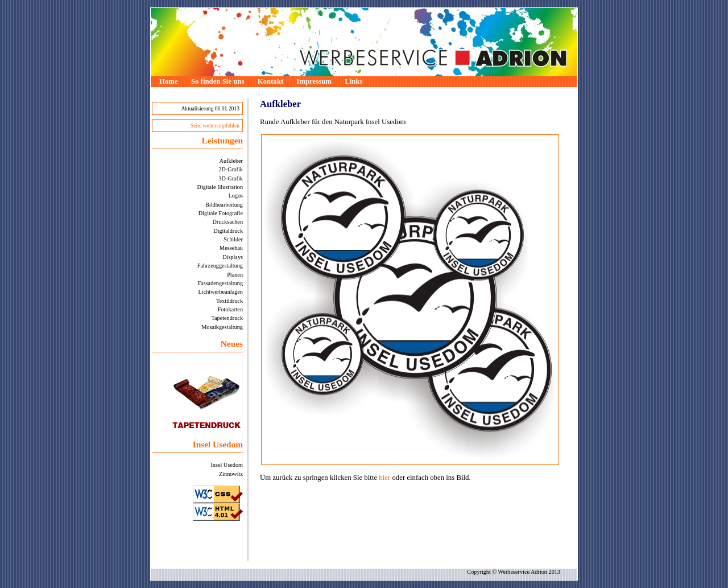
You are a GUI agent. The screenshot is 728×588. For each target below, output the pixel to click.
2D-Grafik (231, 169)
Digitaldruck (228, 231)
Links (353, 81)
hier (384, 478)
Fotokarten (230, 309)
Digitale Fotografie (221, 213)
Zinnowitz (231, 474)
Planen (235, 275)
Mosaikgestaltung (222, 327)
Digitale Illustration (220, 187)
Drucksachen (228, 222)
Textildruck (229, 301)
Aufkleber (231, 161)
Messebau (231, 248)
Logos (235, 196)
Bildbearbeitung (224, 205)
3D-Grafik (231, 178)
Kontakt (271, 81)
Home (169, 81)
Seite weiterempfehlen (215, 126)
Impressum (314, 81)
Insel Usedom (227, 465)
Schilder (233, 239)
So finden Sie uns (218, 81)
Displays (233, 257)
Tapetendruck (227, 318)
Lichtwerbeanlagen (221, 292)
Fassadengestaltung (220, 283)
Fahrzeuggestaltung (220, 266)
